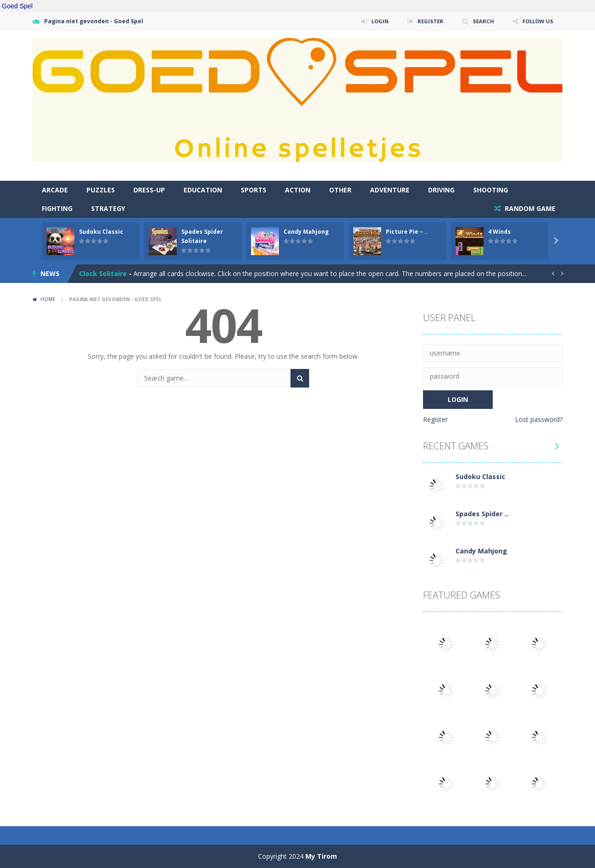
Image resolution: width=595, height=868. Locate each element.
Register (435, 419)
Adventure (390, 190)
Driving (441, 190)
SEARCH (480, 21)
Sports (254, 190)
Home (48, 299)
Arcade (55, 190)
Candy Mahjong (306, 232)
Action (298, 190)
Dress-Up (149, 190)
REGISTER (426, 21)
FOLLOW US (536, 21)
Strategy (108, 208)
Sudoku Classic (101, 232)
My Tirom (321, 856)
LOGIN (374, 21)
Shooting (491, 190)
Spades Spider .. (482, 514)
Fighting (57, 208)
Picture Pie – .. (407, 232)
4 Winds (499, 232)
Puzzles (101, 190)
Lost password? (539, 419)
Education (203, 190)
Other (340, 190)
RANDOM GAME (529, 208)
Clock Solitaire (103, 274)
